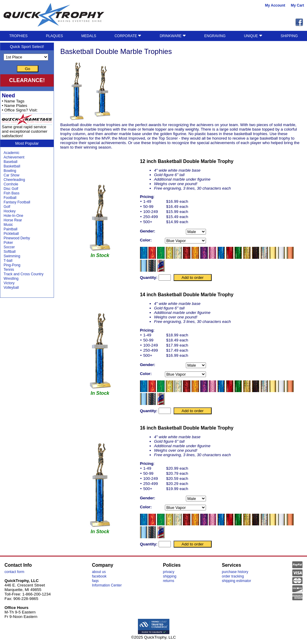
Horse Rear (13, 220)
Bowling (10, 171)
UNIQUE (253, 36)
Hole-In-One (13, 216)
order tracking (233, 576)
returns (169, 581)
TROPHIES (18, 36)
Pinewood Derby (17, 238)
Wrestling (11, 279)
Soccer (9, 247)
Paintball (10, 229)
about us (99, 572)
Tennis (9, 270)
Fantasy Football (17, 202)
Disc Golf (11, 189)
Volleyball (11, 288)
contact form (14, 572)
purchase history (235, 572)
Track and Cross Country (24, 274)
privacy (169, 572)
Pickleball (11, 234)
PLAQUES (54, 36)
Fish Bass (12, 193)
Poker (8, 243)
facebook (99, 576)
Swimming (12, 256)
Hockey (10, 211)
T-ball (8, 261)
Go (28, 69)
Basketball (12, 166)
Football (10, 198)
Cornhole (11, 184)
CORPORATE (128, 36)
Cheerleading (14, 180)
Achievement (14, 157)
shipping (170, 576)
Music (8, 225)
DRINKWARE (173, 36)
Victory (9, 283)
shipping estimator (236, 581)
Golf (7, 207)
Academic (12, 153)
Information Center (107, 585)
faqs (95, 581)
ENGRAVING (215, 36)
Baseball (10, 162)
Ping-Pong (12, 265)
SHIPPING (289, 36)
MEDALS (89, 36)
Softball (10, 252)
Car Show (12, 175)
